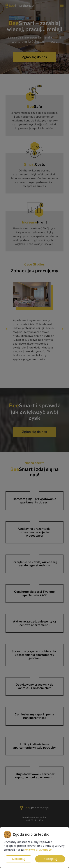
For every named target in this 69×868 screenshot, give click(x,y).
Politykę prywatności (38, 850)
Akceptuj (50, 859)
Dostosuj (18, 859)
